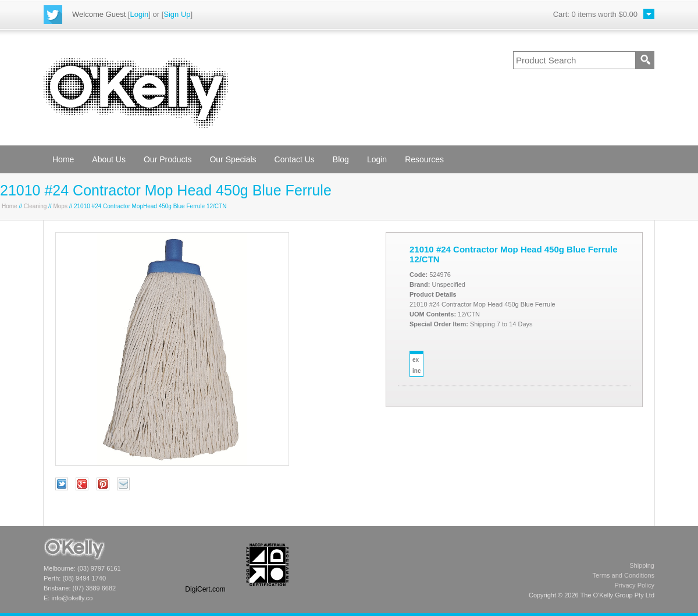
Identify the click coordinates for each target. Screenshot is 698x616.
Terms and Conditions (624, 575)
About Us (109, 159)
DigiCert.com (205, 589)
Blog (341, 159)
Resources (424, 159)
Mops (60, 206)
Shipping (642, 565)
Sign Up (177, 14)
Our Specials (233, 159)
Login (139, 14)
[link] (205, 565)
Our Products (168, 159)
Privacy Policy (635, 585)
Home (63, 159)
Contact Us (295, 159)
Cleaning (35, 206)
